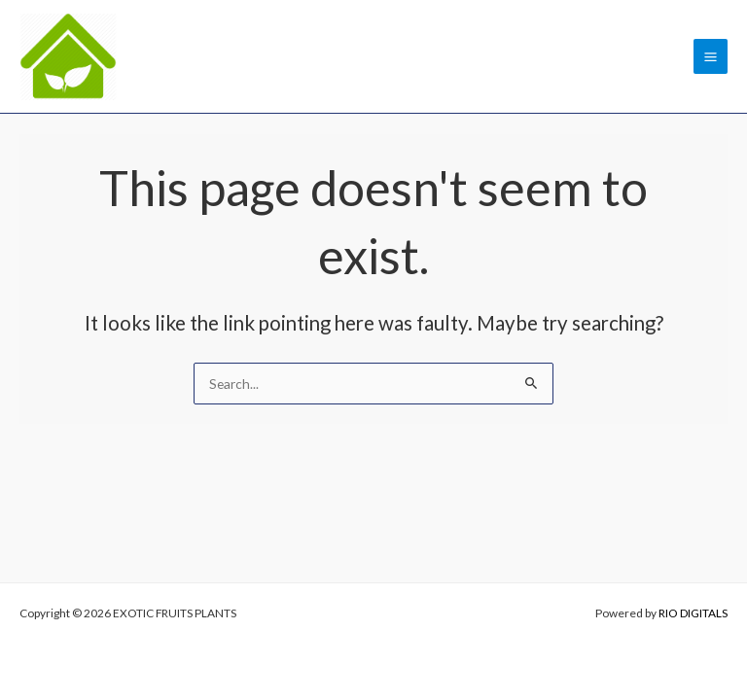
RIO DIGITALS (693, 613)
